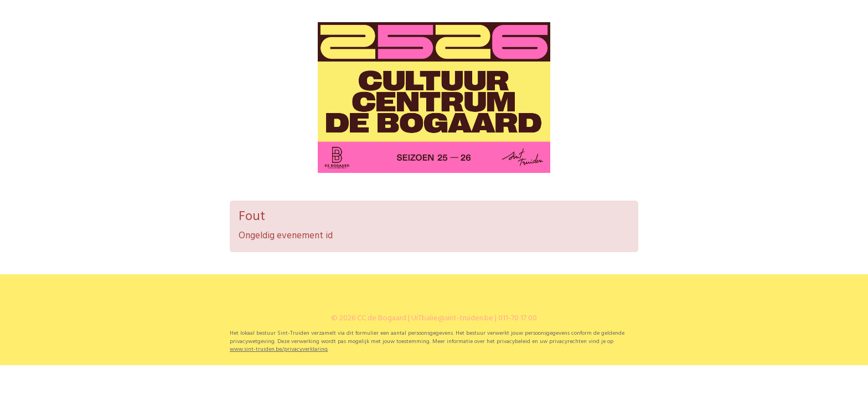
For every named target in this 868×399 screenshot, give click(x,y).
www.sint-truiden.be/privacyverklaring (279, 349)
